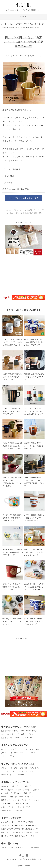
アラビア (5, 768)
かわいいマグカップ (29, 731)
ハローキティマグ (8, 807)
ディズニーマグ (22, 804)
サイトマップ (21, 848)
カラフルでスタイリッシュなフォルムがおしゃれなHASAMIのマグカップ (34, 411)
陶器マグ (27, 793)
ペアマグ (36, 797)
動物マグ (18, 793)
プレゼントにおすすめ (24, 213)
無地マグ (5, 786)
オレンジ (30, 749)
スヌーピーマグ (7, 804)
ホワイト (5, 749)
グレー (4, 756)
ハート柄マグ (6, 793)
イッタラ (14, 768)
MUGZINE (24, 5)
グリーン (36, 210)
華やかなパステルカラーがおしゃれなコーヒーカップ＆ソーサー (12, 621)
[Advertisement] (24, 275)
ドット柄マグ (25, 786)
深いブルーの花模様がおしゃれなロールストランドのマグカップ (34, 621)
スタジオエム (35, 768)
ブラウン (33, 753)
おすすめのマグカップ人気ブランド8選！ (17, 822)
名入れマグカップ (28, 734)
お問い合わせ (34, 848)
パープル (24, 753)
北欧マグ (14, 786)
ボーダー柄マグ (7, 790)
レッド (13, 749)
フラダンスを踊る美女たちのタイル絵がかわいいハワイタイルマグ (12, 518)
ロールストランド (8, 775)
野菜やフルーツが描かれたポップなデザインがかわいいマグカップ (34, 552)
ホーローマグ (25, 797)
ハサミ (13, 771)
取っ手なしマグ (24, 807)
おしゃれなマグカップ (11, 210)
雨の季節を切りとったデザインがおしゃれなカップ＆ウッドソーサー (34, 587)
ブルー (12, 213)
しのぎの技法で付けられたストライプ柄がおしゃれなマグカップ (12, 377)
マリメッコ (23, 771)
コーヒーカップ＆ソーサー (12, 810)
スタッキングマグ (19, 800)
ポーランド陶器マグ (9, 797)
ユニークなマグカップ (10, 734)
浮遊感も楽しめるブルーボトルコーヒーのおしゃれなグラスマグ (34, 446)
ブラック (12, 756)
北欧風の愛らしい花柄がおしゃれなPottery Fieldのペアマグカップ (13, 552)
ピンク (21, 749)
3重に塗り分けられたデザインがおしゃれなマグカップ (34, 377)
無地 (40, 213)
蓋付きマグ (6, 800)
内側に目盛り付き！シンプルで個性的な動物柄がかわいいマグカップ (34, 342)
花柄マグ (36, 790)
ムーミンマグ (34, 800)
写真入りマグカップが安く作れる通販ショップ (19, 829)
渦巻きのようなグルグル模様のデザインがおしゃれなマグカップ (12, 587)
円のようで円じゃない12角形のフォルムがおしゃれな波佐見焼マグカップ (12, 446)
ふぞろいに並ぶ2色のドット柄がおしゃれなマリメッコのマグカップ (34, 518)
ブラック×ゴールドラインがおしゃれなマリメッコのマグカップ (13, 411)
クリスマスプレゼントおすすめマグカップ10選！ (20, 832)
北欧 (36, 213)
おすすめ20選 (27, 210)
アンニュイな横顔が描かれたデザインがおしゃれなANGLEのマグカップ (12, 342)
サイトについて (7, 848)
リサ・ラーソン (36, 771)
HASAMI (21, 775)
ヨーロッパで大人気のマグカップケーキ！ (18, 836)
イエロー (14, 753)
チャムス (5, 771)
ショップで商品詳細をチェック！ (24, 198)
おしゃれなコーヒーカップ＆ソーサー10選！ (19, 826)
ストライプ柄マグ (23, 790)
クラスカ (24, 768)
